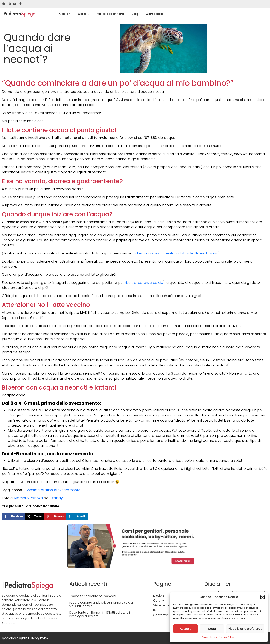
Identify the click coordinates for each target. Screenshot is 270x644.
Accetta (186, 629)
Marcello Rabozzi (28, 498)
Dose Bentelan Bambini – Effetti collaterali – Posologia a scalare (101, 614)
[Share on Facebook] (13, 516)
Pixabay (56, 498)
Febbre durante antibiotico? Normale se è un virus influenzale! (102, 604)
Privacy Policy (209, 637)
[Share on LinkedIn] (77, 516)
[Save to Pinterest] (55, 516)
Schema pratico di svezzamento (53, 490)
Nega (212, 629)
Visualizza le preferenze (245, 629)
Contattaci (154, 14)
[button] (262, 597)
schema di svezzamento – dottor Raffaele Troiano (176, 253)
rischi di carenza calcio (144, 283)
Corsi (84, 14)
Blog (135, 14)
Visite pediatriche (111, 14)
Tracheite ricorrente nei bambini (93, 596)
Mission (65, 14)
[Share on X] (35, 516)
